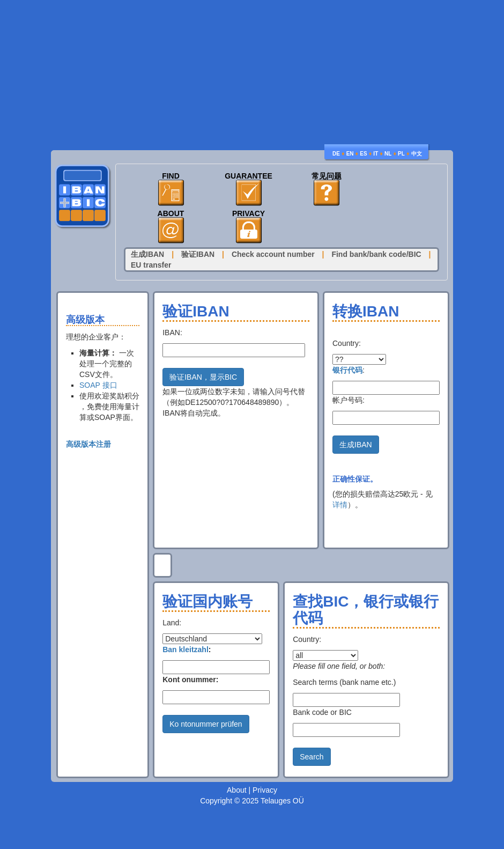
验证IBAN (198, 254)
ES (363, 154)
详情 (340, 505)
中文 (417, 154)
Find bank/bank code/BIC (376, 254)
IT (376, 154)
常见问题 (327, 176)
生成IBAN (147, 254)
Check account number (273, 254)
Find (171, 176)
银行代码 (347, 370)
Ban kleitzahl (186, 649)
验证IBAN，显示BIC (203, 377)
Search (312, 757)
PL (401, 154)
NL (388, 154)
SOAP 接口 (98, 385)
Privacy (249, 214)
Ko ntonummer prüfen (206, 724)
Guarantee (249, 176)
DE (336, 154)
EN (350, 154)
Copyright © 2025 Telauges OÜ (252, 801)
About (171, 214)
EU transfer (151, 265)
